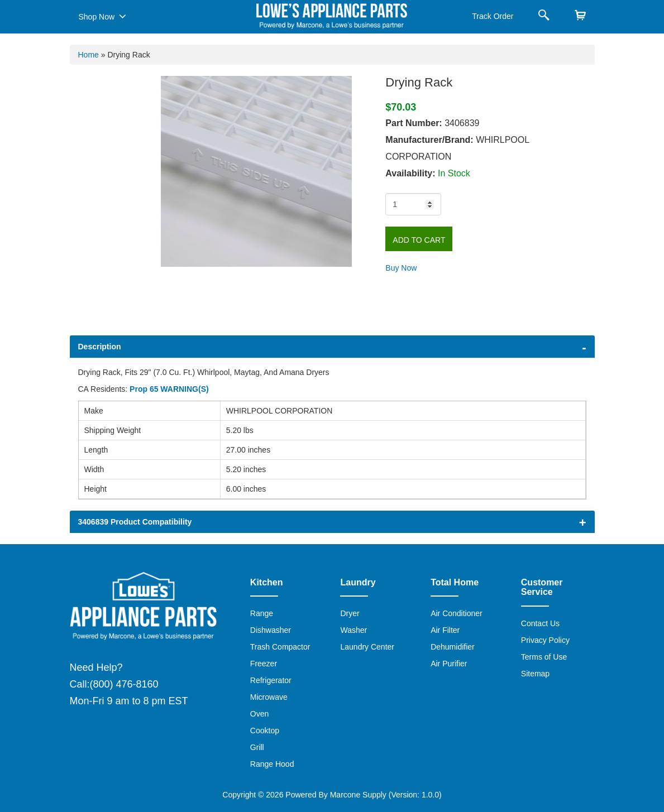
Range (262, 613)
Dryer (350, 613)
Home (89, 55)
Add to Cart (419, 240)
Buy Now (401, 268)
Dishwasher (271, 630)
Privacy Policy (545, 640)
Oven (259, 714)
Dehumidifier (453, 647)
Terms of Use (544, 657)
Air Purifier (449, 664)
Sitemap (535, 674)
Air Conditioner (457, 613)
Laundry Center (367, 647)
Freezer (264, 664)
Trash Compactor (280, 647)
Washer (354, 630)
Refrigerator (271, 680)
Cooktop (265, 731)
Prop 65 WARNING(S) (169, 389)
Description (100, 347)
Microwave (269, 697)
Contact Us (540, 623)
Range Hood (272, 764)
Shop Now (102, 16)
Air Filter (445, 630)
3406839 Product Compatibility (135, 522)
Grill (257, 747)
